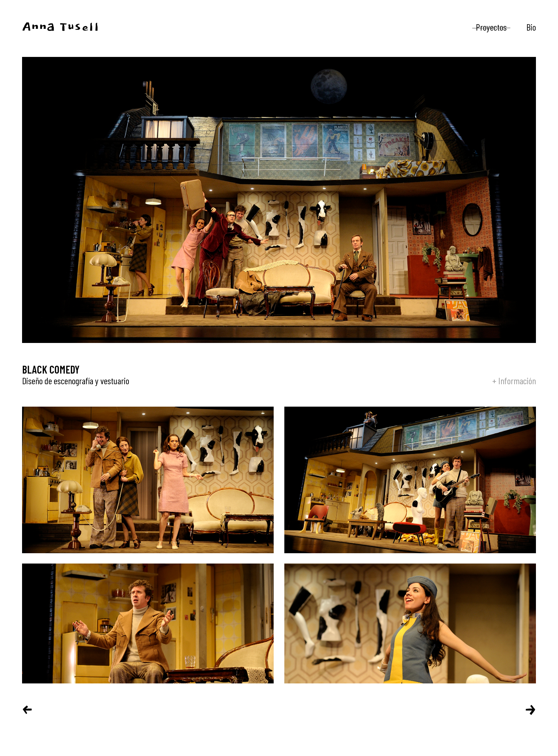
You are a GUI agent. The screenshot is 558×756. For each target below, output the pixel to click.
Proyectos (491, 27)
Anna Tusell (61, 27)
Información (517, 380)
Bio (531, 27)
